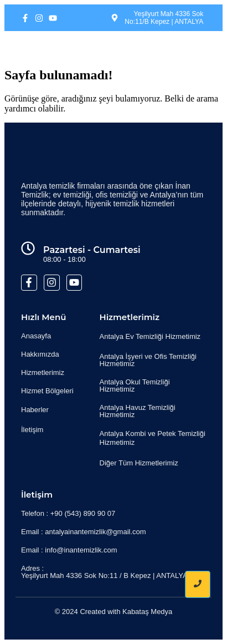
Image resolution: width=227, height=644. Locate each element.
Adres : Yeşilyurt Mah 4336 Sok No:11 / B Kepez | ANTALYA (104, 572)
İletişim (32, 430)
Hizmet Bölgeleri (47, 391)
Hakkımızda (40, 354)
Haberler (35, 410)
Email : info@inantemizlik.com (69, 550)
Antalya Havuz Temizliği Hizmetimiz (138, 411)
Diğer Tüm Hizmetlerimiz (139, 463)
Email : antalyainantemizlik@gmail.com (84, 532)
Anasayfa (36, 336)
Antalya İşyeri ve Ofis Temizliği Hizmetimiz (148, 360)
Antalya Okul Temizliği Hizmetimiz (135, 386)
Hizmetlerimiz (43, 372)
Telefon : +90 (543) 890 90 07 (68, 513)
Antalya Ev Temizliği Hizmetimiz (150, 336)
